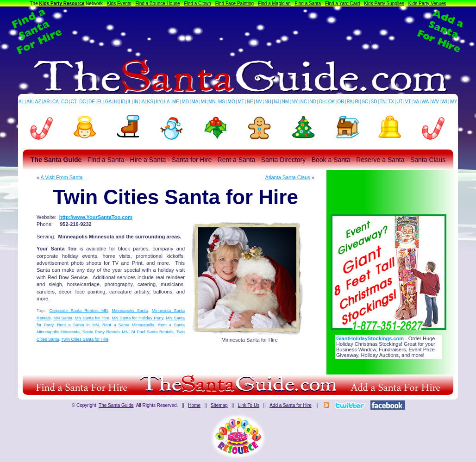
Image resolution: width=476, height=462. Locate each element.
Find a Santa (308, 3)
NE (250, 102)
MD (186, 102)
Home (194, 405)
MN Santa (63, 318)
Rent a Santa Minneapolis (128, 325)
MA (195, 102)
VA (416, 102)
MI (204, 102)
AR (47, 102)
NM (286, 102)
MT (241, 102)
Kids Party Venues (427, 3)
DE (92, 102)
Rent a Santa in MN (78, 325)
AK (29, 102)
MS (222, 102)
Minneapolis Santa (130, 311)
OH (322, 102)
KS (150, 102)
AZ (38, 102)
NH (268, 102)
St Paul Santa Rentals (153, 332)
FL (100, 102)
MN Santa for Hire (92, 318)
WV (435, 102)
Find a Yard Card (342, 3)
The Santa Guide (116, 405)
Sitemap (219, 405)
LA (167, 102)
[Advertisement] (238, 31)
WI (444, 102)
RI (357, 102)
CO (65, 102)
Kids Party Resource (62, 3)
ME (176, 102)
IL (130, 102)
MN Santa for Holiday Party (137, 318)
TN (383, 102)
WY (453, 102)
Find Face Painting (235, 3)
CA (56, 102)
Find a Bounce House (157, 3)
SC (365, 102)
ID (123, 102)
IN (136, 102)
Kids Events (119, 3)
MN (212, 102)
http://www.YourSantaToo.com (96, 217)
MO (232, 102)
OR (341, 102)
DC (82, 102)
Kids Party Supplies (384, 3)
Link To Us (249, 405)
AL (21, 102)
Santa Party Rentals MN (106, 332)
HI (116, 102)
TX (391, 102)
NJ (276, 102)
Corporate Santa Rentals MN (79, 311)
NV (259, 102)
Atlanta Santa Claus (288, 177)
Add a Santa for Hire (291, 405)
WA (426, 102)
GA (108, 102)
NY (294, 102)
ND (313, 102)
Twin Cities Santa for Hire (85, 339)
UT (399, 102)
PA (350, 102)
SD (374, 102)
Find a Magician (274, 3)
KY (159, 102)
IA (142, 102)
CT (74, 102)
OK (332, 102)
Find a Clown (197, 3)
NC (304, 102)
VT (408, 102)
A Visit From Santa (62, 177)
